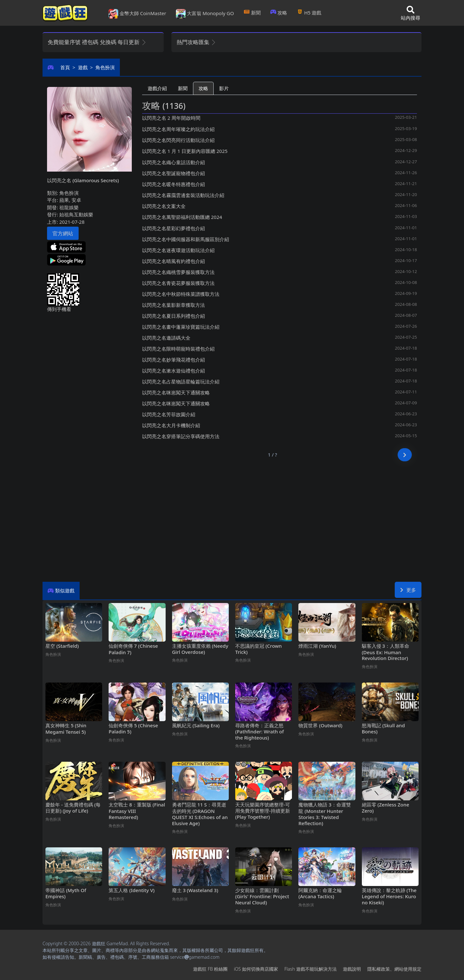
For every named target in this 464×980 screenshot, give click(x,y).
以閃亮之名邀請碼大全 (166, 338)
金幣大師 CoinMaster (137, 14)
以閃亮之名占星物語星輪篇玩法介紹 (181, 382)
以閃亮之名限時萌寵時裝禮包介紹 (178, 349)
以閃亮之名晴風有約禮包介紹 (174, 261)
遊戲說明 (352, 969)
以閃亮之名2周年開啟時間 (171, 118)
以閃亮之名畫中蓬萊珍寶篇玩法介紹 (181, 327)
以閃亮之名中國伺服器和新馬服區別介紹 (186, 239)
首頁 (65, 67)
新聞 (252, 13)
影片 (224, 88)
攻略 (279, 13)
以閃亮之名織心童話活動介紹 (174, 162)
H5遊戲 (309, 13)
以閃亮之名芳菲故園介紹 (169, 414)
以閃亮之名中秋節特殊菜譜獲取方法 (181, 294)
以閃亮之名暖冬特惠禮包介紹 (174, 184)
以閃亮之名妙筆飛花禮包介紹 (174, 360)
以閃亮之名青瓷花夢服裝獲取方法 (178, 283)
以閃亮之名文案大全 (164, 206)
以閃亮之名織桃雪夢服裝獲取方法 (178, 272)
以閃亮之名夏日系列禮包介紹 (174, 316)
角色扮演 (105, 67)
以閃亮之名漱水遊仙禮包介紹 (174, 371)
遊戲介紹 (157, 88)
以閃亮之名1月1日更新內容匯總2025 (185, 151)
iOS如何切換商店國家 (256, 969)
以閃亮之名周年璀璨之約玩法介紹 (178, 129)
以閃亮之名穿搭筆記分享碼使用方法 (181, 436)
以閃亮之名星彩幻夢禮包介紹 (174, 228)
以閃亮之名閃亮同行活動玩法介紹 (178, 140)
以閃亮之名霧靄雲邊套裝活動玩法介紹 (183, 195)
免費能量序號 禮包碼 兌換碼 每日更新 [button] (97, 42)
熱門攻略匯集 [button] (196, 42)
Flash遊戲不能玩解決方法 (311, 969)
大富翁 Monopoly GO (205, 14)
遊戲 (83, 67)
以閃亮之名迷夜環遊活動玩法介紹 (178, 250)
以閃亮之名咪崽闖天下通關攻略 (176, 392)
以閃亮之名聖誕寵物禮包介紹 (174, 173)
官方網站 (63, 233)
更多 (408, 590)
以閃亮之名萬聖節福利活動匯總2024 (182, 217)
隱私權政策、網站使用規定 (394, 969)
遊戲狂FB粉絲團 (210, 969)
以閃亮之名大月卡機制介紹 (171, 425)
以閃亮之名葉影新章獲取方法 (174, 305)
